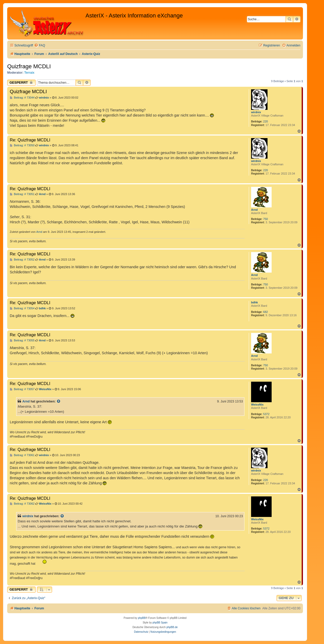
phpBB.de (172, 627)
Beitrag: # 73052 (22, 260)
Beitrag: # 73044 (22, 98)
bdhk (254, 302)
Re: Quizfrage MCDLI (30, 140)
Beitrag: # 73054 (22, 308)
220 (265, 121)
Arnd (254, 210)
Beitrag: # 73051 (22, 194)
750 (265, 219)
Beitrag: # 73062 (22, 504)
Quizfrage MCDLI (29, 66)
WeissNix (257, 405)
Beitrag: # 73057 (22, 389)
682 (265, 312)
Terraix (29, 73)
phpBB (142, 618)
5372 (266, 414)
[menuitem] (40, 46)
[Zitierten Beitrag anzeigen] (59, 401)
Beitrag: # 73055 (22, 340)
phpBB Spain (160, 623)
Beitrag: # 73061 (22, 455)
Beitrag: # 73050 (22, 145)
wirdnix (256, 112)
